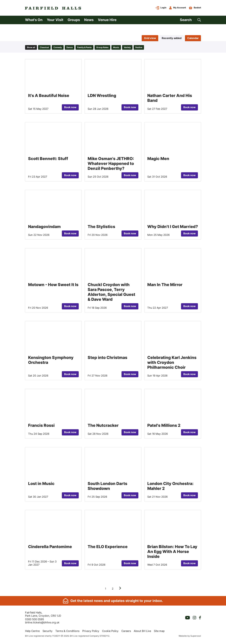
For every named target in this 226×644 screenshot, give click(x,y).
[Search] (190, 21)
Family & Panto (84, 48)
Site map (159, 632)
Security (47, 632)
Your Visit (55, 21)
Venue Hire (107, 21)
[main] (113, 311)
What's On (34, 21)
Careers (126, 632)
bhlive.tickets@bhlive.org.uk (42, 623)
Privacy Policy (91, 632)
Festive (139, 48)
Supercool (196, 637)
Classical (44, 48)
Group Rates (102, 48)
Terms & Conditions (67, 632)
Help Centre (32, 632)
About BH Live (142, 632)
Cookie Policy (110, 632)
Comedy (58, 48)
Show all (31, 48)
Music (116, 48)
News (89, 21)
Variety (127, 48)
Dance (70, 48)
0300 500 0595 (35, 620)
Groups (74, 21)
